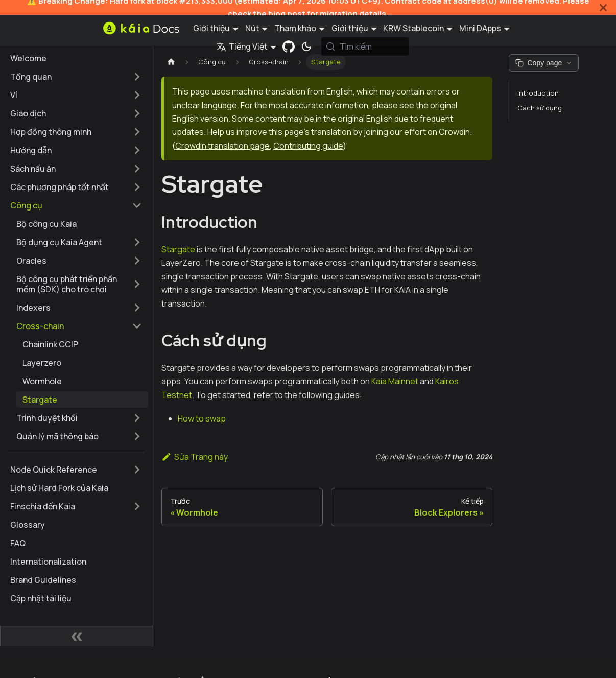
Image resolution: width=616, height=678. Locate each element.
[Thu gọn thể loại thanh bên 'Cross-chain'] (137, 326)
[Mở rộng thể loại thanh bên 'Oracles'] (137, 261)
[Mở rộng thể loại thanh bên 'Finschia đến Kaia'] (137, 506)
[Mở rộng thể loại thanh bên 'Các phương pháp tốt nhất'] (137, 187)
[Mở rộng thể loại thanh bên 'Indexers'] (137, 308)
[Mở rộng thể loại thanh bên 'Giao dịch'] (137, 113)
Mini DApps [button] (480, 28)
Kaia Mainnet (395, 381)
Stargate (178, 249)
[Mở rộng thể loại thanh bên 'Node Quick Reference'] (137, 470)
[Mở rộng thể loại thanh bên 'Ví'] (137, 95)
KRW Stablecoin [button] (413, 28)
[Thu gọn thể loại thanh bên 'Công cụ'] (137, 205)
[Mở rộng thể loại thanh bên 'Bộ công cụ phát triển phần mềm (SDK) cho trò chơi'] (137, 284)
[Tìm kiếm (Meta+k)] (365, 46)
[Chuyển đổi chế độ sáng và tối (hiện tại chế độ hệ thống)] (306, 46)
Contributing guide (308, 146)
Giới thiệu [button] (211, 28)
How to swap (202, 418)
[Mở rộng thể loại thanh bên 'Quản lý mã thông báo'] (137, 436)
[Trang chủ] (171, 62)
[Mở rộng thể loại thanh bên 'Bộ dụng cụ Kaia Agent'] (137, 242)
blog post (287, 14)
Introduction (538, 93)
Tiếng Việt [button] (242, 46)
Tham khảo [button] (295, 28)
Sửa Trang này (195, 457)
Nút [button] (252, 28)
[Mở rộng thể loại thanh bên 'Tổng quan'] (137, 77)
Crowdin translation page (222, 146)
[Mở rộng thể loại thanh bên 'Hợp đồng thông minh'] (137, 132)
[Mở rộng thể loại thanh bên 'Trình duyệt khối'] (137, 418)
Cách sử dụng (540, 108)
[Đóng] (603, 7)
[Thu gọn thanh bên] (77, 636)
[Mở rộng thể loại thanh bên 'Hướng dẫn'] (137, 150)
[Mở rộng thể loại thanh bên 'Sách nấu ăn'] (137, 169)
